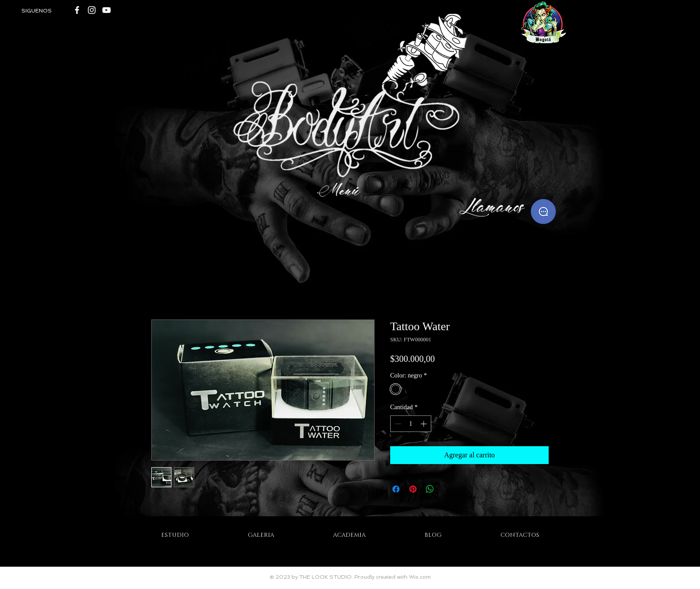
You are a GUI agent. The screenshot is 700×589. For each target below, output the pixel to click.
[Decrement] (397, 424)
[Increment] (424, 424)
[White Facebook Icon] (77, 10)
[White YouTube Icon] (106, 10)
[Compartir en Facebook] (396, 489)
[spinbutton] (411, 424)
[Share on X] (447, 489)
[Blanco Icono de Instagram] (92, 10)
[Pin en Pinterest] (413, 489)
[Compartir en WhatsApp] (430, 489)
